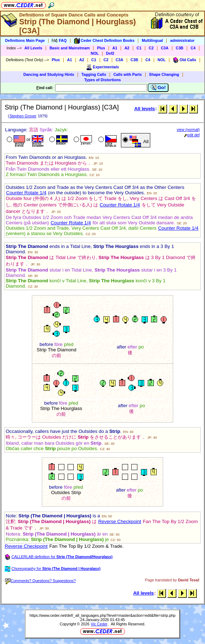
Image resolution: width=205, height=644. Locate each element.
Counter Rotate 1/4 (26, 193)
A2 (127, 48)
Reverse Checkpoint (119, 521)
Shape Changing (164, 74)
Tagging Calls (94, 74)
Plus (101, 48)
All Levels (33, 48)
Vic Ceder (99, 624)
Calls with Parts (128, 74)
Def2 (110, 53)
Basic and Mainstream (70, 48)
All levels (145, 109)
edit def (192, 135)
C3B (179, 48)
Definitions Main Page (25, 40)
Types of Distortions (102, 80)
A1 (115, 48)
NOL (95, 53)
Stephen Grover (23, 116)
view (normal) (188, 130)
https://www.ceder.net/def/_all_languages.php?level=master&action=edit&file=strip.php (103, 615)
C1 (139, 48)
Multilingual (152, 40)
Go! (158, 88)
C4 (193, 48)
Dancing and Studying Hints (49, 74)
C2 (151, 48)
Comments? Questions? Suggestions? (40, 581)
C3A (165, 48)
